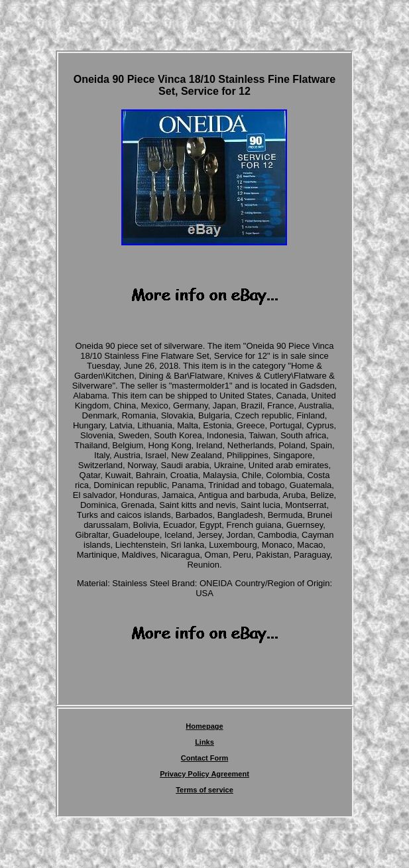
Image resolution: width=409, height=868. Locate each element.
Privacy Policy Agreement (204, 774)
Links (204, 742)
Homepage (204, 726)
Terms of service (204, 790)
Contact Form (205, 758)
